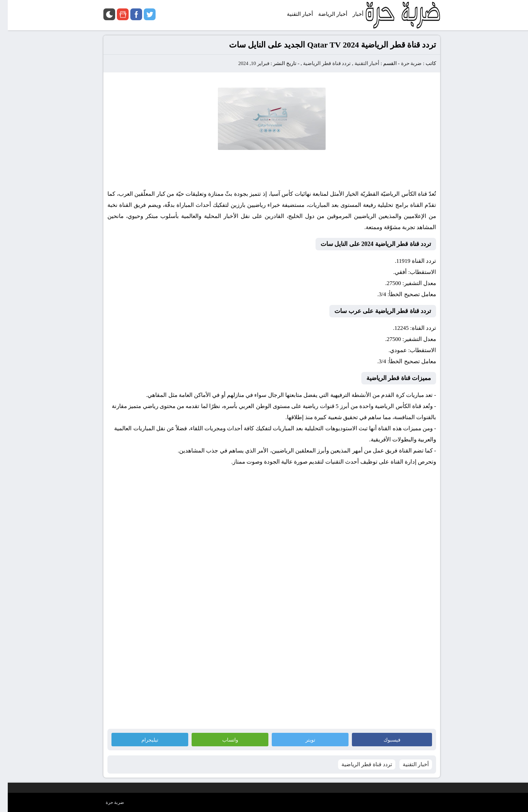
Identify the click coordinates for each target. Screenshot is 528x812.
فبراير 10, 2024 (246, 63)
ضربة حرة (403, 63)
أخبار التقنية (359, 63)
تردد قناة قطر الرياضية (319, 63)
